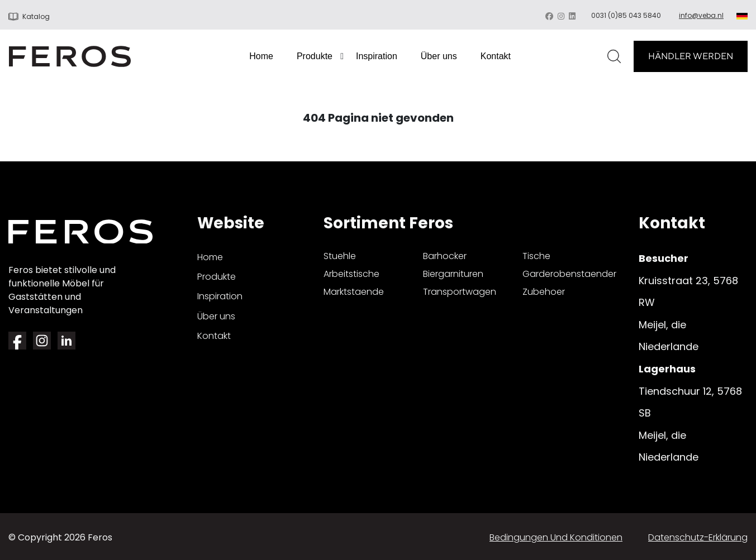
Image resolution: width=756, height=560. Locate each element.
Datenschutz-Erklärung (698, 537)
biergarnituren (453, 274)
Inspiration (377, 56)
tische (536, 256)
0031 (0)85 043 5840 (626, 15)
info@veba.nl (701, 15)
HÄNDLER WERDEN (691, 56)
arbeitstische (351, 274)
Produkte (315, 56)
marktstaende (354, 292)
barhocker (445, 256)
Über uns (439, 56)
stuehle (340, 256)
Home (261, 56)
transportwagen (460, 292)
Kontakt (496, 56)
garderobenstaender (569, 274)
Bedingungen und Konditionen (556, 537)
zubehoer (544, 292)
